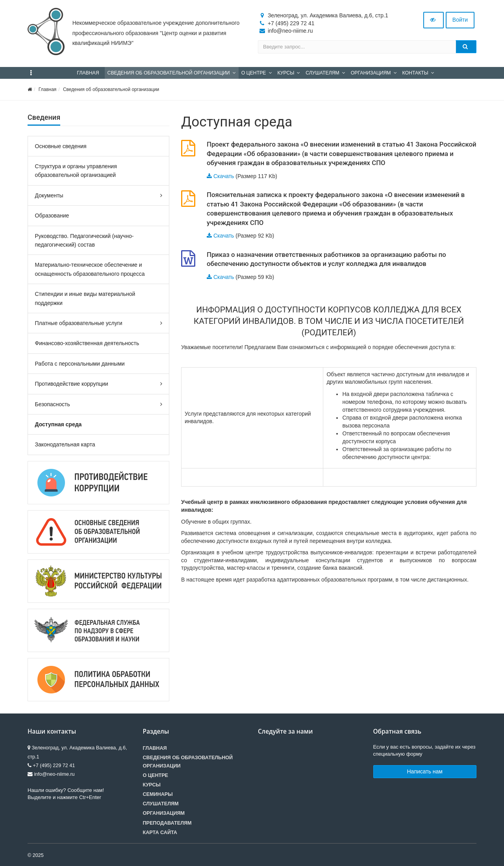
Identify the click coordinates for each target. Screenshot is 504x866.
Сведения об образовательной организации (111, 89)
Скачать (224, 176)
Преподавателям (167, 823)
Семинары (158, 794)
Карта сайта (160, 833)
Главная (48, 89)
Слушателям (161, 804)
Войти (460, 20)
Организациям (164, 813)
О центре (156, 775)
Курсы (152, 785)
